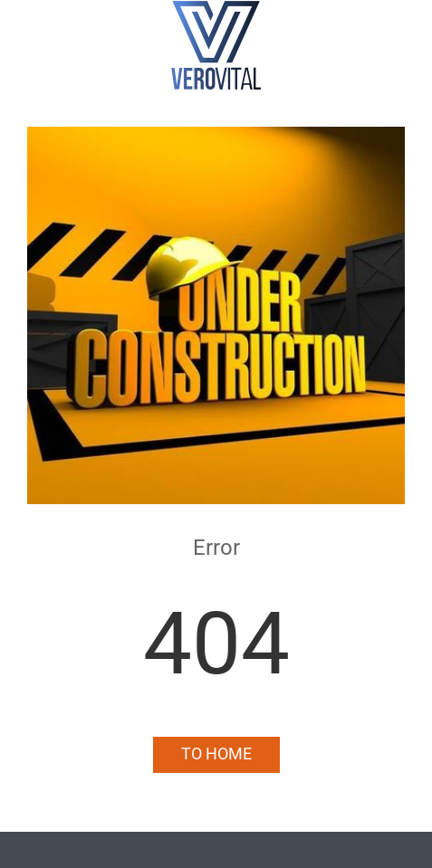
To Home (216, 754)
